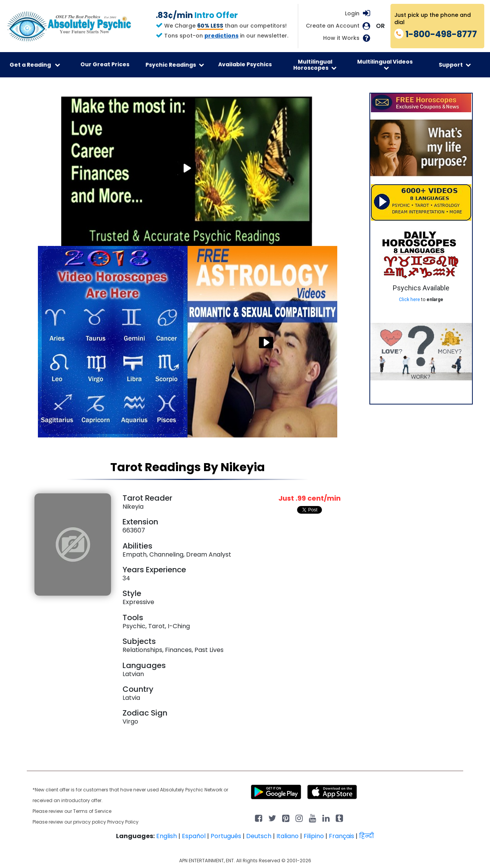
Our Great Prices (105, 64)
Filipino (314, 836)
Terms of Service (92, 811)
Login (352, 13)
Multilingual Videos (385, 64)
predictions (221, 36)
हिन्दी (367, 836)
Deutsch (259, 836)
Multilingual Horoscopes (315, 65)
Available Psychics (245, 64)
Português (226, 836)
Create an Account (333, 26)
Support (455, 65)
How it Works (341, 38)
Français (341, 836)
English (167, 836)
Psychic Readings (175, 65)
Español (194, 836)
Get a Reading (35, 65)
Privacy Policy (123, 822)
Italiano (287, 836)
